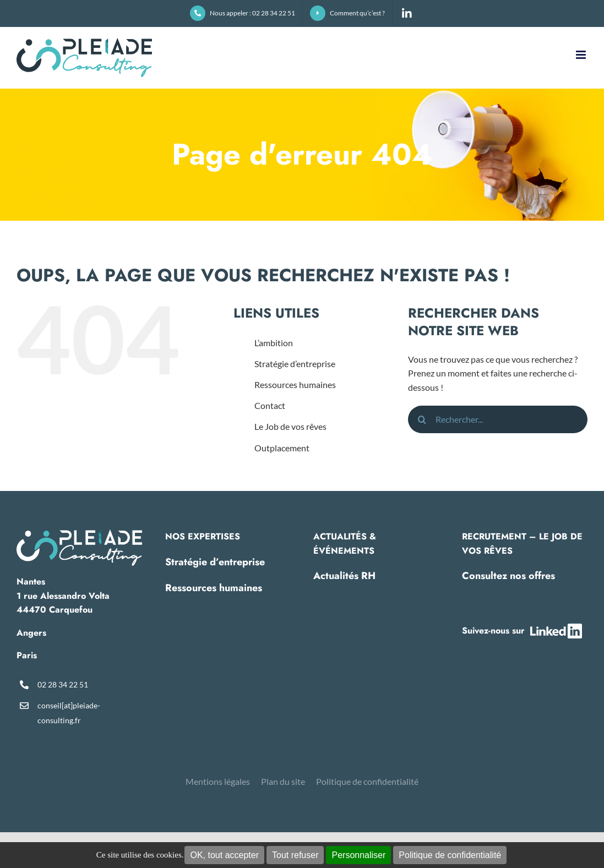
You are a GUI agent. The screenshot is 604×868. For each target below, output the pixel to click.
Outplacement (282, 448)
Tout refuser (295, 855)
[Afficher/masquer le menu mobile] (582, 55)
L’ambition (274, 343)
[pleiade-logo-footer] (79, 534)
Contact (270, 405)
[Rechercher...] (498, 419)
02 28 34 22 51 (63, 684)
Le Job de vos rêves (290, 426)
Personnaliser (358, 855)
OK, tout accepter (224, 855)
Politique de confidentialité (450, 855)
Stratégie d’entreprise (295, 364)
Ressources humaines (295, 384)
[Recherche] (422, 419)
